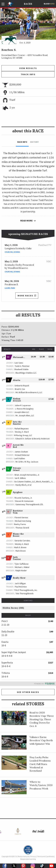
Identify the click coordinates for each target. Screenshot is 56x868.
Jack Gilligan (20, 583)
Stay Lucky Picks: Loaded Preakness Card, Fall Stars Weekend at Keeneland (40, 764)
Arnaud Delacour (22, 455)
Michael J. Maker (22, 567)
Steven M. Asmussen (24, 501)
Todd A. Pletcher (22, 366)
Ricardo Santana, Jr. (23, 498)
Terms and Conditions (45, 856)
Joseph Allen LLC (22, 412)
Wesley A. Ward (22, 432)
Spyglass (18, 492)
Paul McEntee (21, 587)
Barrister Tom (18, 512)
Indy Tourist (17, 558)
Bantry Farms (20, 524)
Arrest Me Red (18, 446)
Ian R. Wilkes (20, 478)
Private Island (17, 469)
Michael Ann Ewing (23, 521)
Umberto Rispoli (22, 386)
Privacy (33, 856)
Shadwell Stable (21, 369)
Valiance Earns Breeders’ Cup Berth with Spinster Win (41, 740)
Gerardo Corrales (22, 541)
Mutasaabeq (19, 357)
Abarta (17, 380)
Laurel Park (10, 288)
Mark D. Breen (20, 547)
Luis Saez (19, 363)
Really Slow (19, 578)
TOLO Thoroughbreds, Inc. (26, 590)
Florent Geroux (21, 517)
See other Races (28, 692)
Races (28, 4)
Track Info (28, 74)
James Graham (21, 452)
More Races (27, 296)
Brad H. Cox (20, 389)
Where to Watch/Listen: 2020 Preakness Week (41, 785)
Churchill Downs (12, 252)
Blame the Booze (18, 535)
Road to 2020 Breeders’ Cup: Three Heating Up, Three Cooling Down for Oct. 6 (42, 719)
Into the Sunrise (17, 423)
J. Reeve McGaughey (24, 409)
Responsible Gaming (28, 859)
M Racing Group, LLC (23, 435)
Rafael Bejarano (22, 429)
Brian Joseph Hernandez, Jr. (27, 475)
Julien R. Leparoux (23, 405)
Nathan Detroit (17, 400)
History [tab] (34, 142)
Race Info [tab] (22, 142)
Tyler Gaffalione (22, 564)
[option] (18, 832)
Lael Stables (20, 458)
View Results (28, 68)
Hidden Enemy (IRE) (13, 608)
